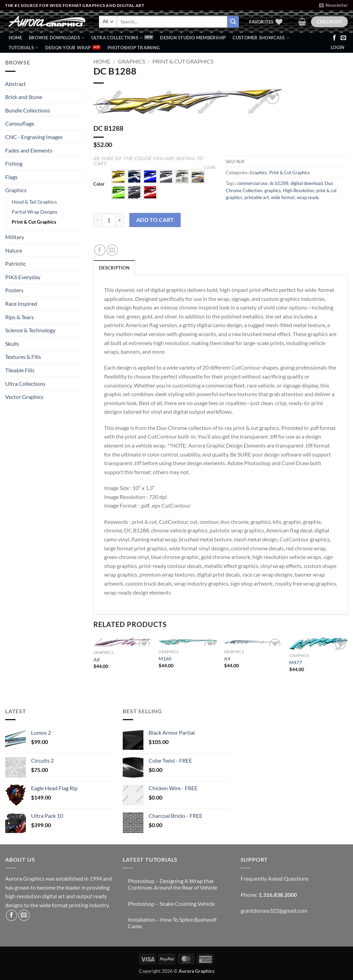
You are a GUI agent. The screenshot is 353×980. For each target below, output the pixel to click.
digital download (307, 183)
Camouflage (20, 123)
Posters (14, 290)
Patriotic (16, 263)
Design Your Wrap (68, 48)
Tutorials (24, 48)
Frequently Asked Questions (275, 878)
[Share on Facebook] (100, 250)
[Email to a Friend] (112, 250)
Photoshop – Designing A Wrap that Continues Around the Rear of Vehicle (173, 884)
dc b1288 (279, 183)
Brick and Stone (24, 97)
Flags (11, 177)
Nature (14, 250)
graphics (273, 190)
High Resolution (299, 190)
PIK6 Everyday (23, 277)
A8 (97, 660)
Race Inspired (21, 303)
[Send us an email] (343, 38)
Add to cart (155, 220)
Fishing (14, 163)
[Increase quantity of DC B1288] (120, 220)
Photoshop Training (134, 48)
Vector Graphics (24, 397)
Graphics (16, 190)
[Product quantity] (109, 220)
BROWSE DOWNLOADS (57, 38)
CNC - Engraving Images (34, 137)
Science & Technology (30, 330)
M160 (165, 659)
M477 (296, 662)
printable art (257, 197)
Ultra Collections (117, 38)
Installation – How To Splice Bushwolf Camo (172, 923)
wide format (283, 197)
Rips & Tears (19, 317)
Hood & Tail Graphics (34, 202)
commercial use (252, 183)
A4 (227, 659)
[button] (334, 5)
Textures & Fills (23, 357)
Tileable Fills (20, 370)
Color (99, 184)
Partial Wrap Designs (34, 212)
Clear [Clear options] (210, 167)
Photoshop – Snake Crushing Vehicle (171, 904)
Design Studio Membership (193, 38)
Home (16, 38)
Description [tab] (114, 268)
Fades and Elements (29, 150)
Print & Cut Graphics (34, 222)
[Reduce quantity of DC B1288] (98, 220)
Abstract (16, 84)
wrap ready (308, 197)
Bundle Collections (28, 110)
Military (15, 237)
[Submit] (233, 22)
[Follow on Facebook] (334, 38)
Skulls (12, 344)
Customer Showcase (261, 38)
